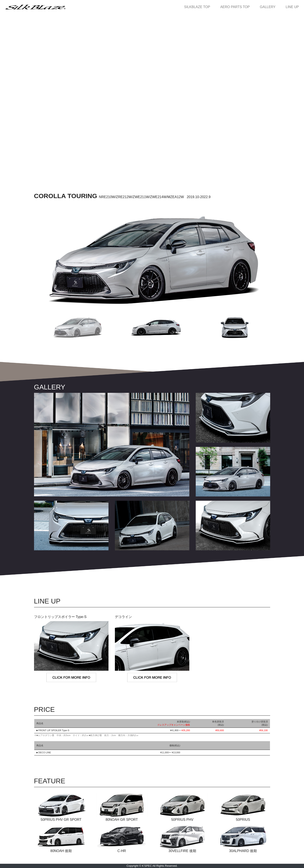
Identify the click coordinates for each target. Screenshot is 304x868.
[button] (73, 327)
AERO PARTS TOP (237, 7)
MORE (152, 563)
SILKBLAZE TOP (199, 7)
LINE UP (292, 7)
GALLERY (269, 7)
